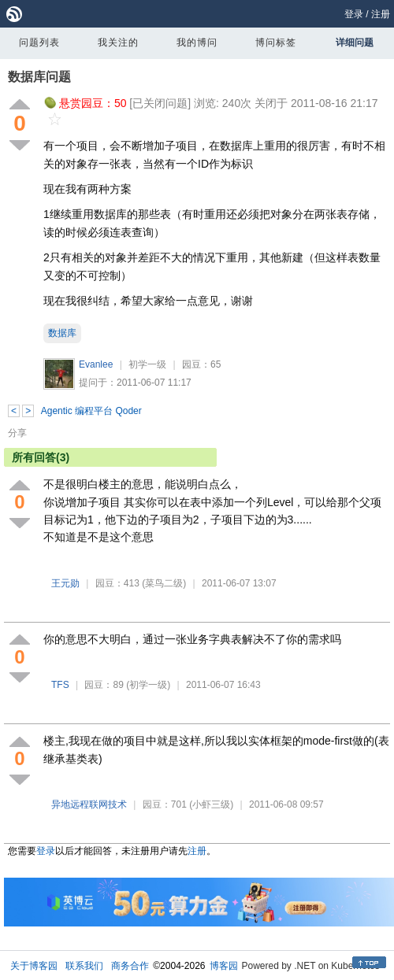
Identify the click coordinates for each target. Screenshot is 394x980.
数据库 (62, 333)
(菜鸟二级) (164, 583)
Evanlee (96, 364)
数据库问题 (39, 77)
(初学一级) (148, 685)
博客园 (224, 966)
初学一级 (147, 364)
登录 (354, 14)
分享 (17, 433)
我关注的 (118, 43)
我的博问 (197, 43)
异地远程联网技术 (89, 804)
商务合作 (130, 966)
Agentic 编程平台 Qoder (91, 411)
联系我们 (84, 966)
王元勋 (65, 583)
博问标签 (276, 43)
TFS (60, 685)
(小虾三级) (211, 804)
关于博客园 (34, 966)
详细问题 (355, 43)
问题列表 (39, 43)
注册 (381, 14)
